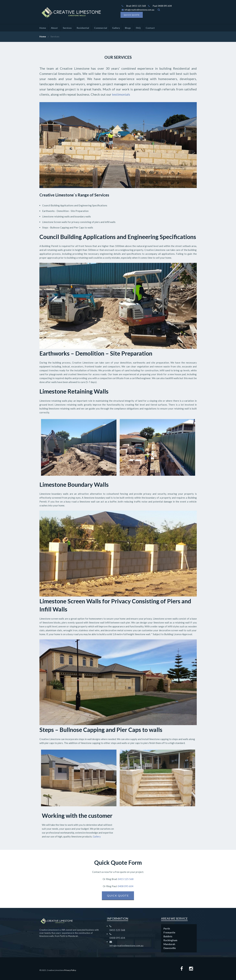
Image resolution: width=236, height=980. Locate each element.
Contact (150, 28)
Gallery (116, 28)
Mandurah (169, 944)
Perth (167, 929)
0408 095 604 (125, 886)
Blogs (128, 28)
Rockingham (170, 940)
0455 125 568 (117, 930)
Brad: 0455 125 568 (136, 6)
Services (67, 28)
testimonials (121, 94)
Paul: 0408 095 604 (162, 6)
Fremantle (169, 932)
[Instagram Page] (191, 969)
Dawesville (170, 948)
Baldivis (168, 936)
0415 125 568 (125, 879)
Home (43, 28)
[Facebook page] (182, 969)
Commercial (101, 28)
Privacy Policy (70, 970)
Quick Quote (132, 15)
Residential (83, 28)
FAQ (138, 28)
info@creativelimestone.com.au (138, 10)
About (54, 28)
